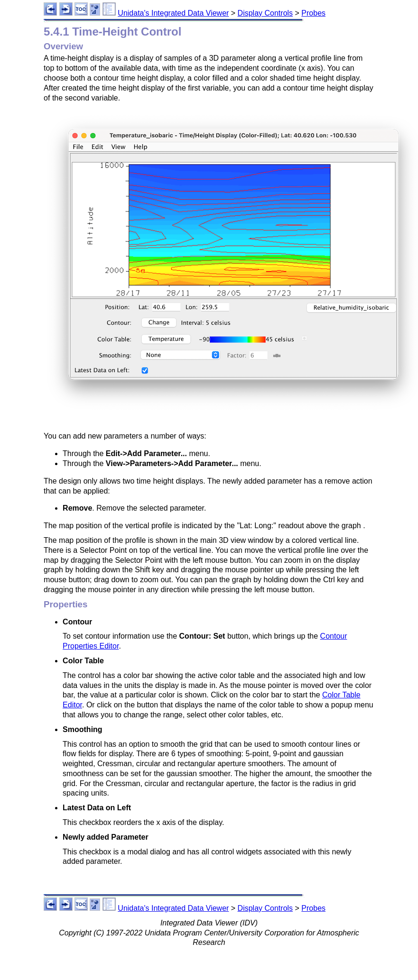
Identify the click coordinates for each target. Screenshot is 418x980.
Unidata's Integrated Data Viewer (173, 13)
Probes (313, 13)
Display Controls (265, 13)
